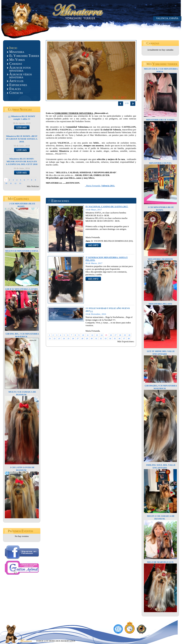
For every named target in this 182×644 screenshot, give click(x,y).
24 (64, 338)
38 (129, 338)
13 (20, 183)
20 (129, 335)
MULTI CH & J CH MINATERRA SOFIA (161, 70)
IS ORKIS (17, 60)
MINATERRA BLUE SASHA (160, 120)
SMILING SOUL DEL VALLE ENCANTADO (161, 466)
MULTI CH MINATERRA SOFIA (22, 251)
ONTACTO (16, 93)
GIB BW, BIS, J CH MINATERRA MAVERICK (22, 335)
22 (55, 338)
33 (106, 338)
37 (124, 338)
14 (102, 335)
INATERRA (17, 52)
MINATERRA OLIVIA (160, 163)
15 (106, 335)
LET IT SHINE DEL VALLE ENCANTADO (161, 353)
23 (59, 338)
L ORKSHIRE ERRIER (24, 56)
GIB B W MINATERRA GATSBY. (22, 289)
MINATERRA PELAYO (160, 304)
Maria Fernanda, (100, 186)
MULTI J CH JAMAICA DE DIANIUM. (161, 517)
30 (92, 338)
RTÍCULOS (16, 81)
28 (82, 338)
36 (119, 338)
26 (73, 338)
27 (78, 338)
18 (120, 335)
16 (111, 335)
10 (6, 183)
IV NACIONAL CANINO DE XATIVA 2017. (107, 206)
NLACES (15, 89)
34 (110, 338)
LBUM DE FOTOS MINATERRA (20, 69)
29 (87, 338)
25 (68, 338)
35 (115, 338)
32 (101, 338)
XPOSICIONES (18, 85)
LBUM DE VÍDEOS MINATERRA (21, 76)
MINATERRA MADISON (160, 259)
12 (16, 183)
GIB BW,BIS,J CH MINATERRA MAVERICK (161, 387)
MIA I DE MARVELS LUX (160, 562)
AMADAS (16, 64)
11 (11, 183)
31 (96, 338)
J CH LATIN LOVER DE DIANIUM (22, 469)
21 (50, 338)
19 (125, 335)
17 (115, 335)
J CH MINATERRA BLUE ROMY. (22, 205)
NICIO (13, 48)
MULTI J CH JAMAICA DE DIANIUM (22, 393)
